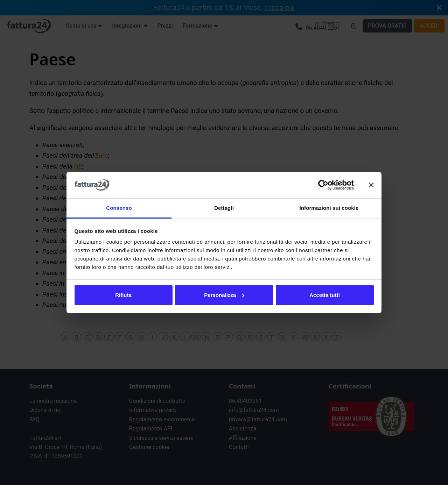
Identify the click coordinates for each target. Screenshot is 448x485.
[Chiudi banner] (371, 185)
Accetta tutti (325, 295)
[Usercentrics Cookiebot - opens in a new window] (323, 185)
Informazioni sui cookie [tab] (329, 208)
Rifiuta (123, 295)
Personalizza (224, 295)
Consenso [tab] (119, 208)
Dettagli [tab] (224, 208)
